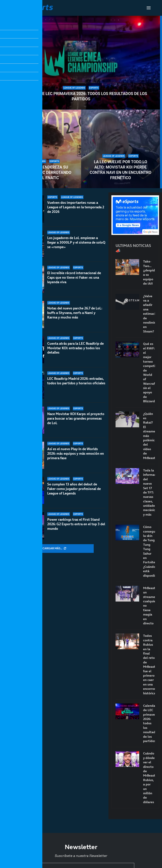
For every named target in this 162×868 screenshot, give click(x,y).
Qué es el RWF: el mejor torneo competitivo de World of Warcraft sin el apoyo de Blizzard (149, 372)
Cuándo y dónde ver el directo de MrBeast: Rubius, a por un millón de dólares (149, 778)
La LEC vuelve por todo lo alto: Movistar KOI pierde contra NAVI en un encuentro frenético (121, 170)
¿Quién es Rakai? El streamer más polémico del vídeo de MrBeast (149, 436)
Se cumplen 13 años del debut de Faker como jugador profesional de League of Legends (74, 494)
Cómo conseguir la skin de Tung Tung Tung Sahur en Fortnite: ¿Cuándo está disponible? (149, 551)
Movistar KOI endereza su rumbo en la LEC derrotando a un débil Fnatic (41, 172)
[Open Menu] (149, 8)
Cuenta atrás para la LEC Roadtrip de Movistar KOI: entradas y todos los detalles (75, 348)
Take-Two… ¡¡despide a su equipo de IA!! (149, 272)
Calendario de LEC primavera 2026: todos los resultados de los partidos (81, 96)
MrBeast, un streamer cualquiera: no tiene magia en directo (149, 606)
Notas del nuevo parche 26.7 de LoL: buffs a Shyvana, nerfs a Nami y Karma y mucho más (75, 313)
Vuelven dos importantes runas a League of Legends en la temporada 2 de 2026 (76, 207)
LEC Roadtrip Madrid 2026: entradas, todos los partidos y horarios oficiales (76, 381)
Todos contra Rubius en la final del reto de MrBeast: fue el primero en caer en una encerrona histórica (149, 664)
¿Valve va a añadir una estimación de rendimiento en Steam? (149, 314)
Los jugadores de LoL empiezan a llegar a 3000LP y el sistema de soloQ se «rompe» (76, 242)
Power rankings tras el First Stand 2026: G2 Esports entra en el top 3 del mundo (76, 525)
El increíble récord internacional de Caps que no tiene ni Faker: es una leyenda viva (74, 278)
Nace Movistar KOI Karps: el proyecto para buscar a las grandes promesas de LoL (76, 422)
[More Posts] (54, 549)
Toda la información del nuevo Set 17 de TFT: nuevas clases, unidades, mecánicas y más (149, 492)
